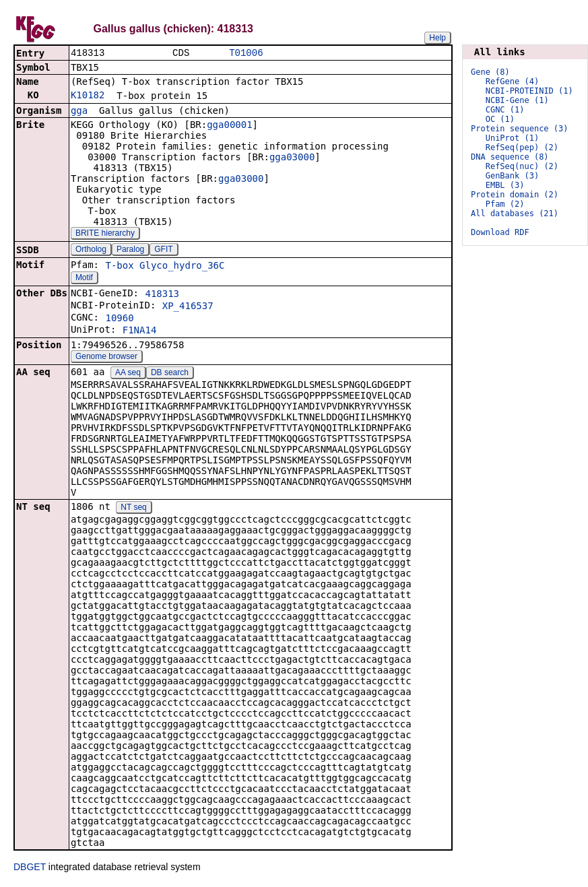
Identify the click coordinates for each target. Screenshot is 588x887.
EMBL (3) (505, 185)
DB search (170, 374)
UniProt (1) (512, 138)
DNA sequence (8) (510, 157)
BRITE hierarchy (105, 234)
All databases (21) (515, 213)
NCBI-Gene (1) (517, 100)
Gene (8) (490, 72)
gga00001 (229, 126)
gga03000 (292, 158)
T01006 (246, 54)
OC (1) (500, 119)
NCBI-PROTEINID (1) (529, 91)
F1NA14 (140, 331)
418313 (162, 295)
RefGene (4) (512, 81)
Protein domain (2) (515, 195)
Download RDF (500, 232)
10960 (119, 319)
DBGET (30, 868)
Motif (84, 279)
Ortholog (91, 251)
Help (437, 38)
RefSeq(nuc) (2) (522, 166)
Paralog (130, 251)
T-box (119, 267)
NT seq (133, 508)
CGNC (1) (505, 110)
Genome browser (106, 358)
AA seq (128, 374)
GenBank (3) (512, 176)
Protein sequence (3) (520, 129)
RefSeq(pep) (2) (522, 147)
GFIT (163, 251)
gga (79, 112)
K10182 (88, 96)
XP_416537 (188, 307)
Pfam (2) (505, 204)
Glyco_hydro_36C (182, 267)
